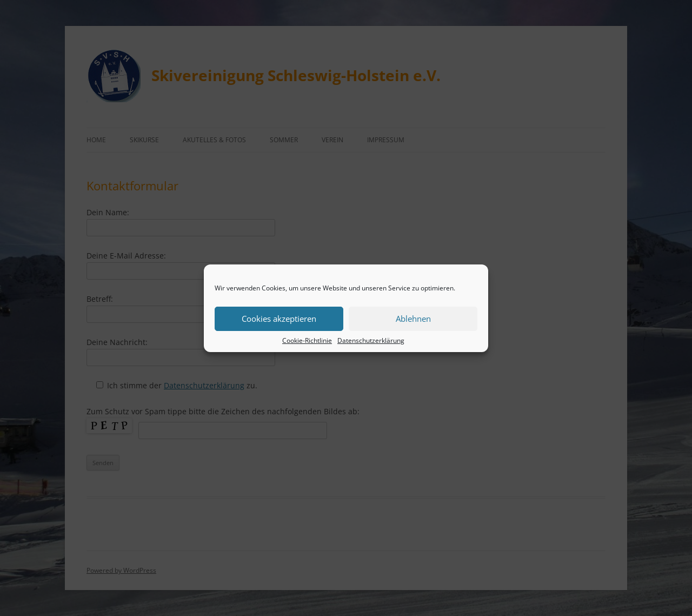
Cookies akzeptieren (279, 319)
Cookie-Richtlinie (307, 340)
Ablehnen (413, 319)
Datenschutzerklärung (371, 340)
